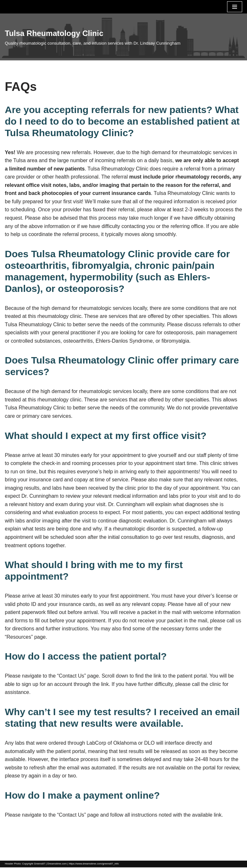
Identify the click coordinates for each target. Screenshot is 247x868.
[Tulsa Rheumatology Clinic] (93, 37)
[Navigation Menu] (235, 7)
